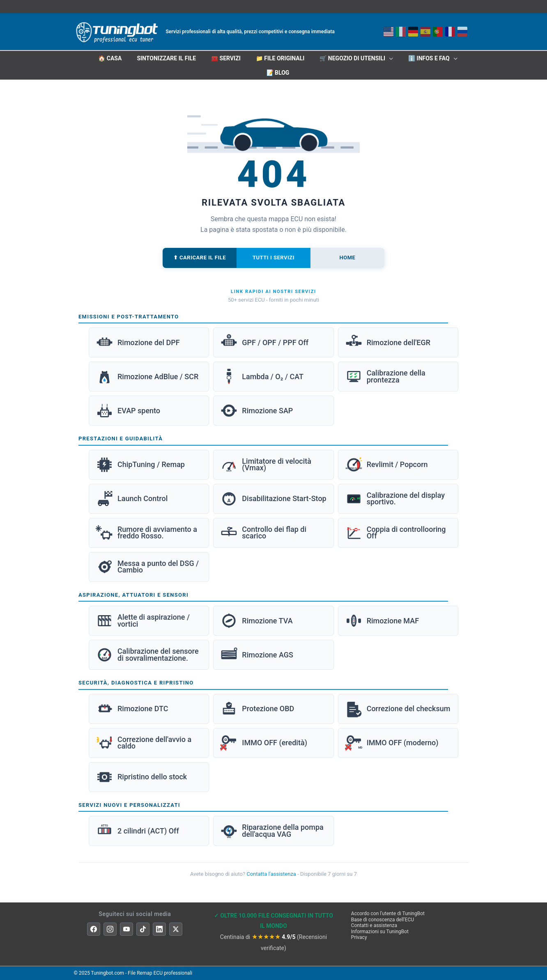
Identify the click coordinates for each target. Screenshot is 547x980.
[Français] (450, 32)
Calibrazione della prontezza (385, 377)
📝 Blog (278, 73)
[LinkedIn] (159, 929)
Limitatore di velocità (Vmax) (266, 465)
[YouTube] (126, 929)
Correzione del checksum (398, 709)
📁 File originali (280, 58)
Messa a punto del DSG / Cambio (147, 567)
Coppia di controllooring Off (395, 533)
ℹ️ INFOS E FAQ (429, 58)
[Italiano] (401, 32)
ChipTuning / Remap (140, 465)
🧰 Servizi (226, 58)
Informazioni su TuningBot (380, 932)
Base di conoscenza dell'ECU (383, 920)
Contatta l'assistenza (271, 874)
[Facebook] (94, 929)
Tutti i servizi (273, 258)
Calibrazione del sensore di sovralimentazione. (147, 655)
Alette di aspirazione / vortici (143, 621)
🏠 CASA (110, 58)
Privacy (359, 937)
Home (348, 258)
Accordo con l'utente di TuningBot (388, 914)
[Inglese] (388, 32)
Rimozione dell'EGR (388, 342)
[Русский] (462, 32)
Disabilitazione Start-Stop (273, 499)
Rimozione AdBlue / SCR (147, 377)
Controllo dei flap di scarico (263, 533)
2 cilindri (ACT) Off (137, 831)
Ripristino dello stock (141, 777)
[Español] (425, 32)
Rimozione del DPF (138, 342)
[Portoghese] (438, 32)
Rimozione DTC (132, 709)
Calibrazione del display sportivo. (395, 499)
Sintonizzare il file (166, 58)
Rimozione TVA (256, 621)
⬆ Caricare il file (200, 258)
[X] (176, 929)
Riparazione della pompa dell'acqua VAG (272, 831)
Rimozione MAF (382, 621)
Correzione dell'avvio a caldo (144, 743)
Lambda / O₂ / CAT (262, 377)
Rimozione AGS (257, 655)
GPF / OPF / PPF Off (264, 342)
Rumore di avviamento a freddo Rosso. (146, 533)
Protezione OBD (257, 709)
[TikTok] (143, 929)
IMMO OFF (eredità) (264, 743)
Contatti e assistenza (374, 925)
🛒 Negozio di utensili (352, 58)
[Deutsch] (413, 32)
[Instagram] (110, 929)
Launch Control (132, 499)
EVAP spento (128, 411)
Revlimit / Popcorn (386, 465)
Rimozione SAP (256, 411)
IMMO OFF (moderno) (392, 743)
